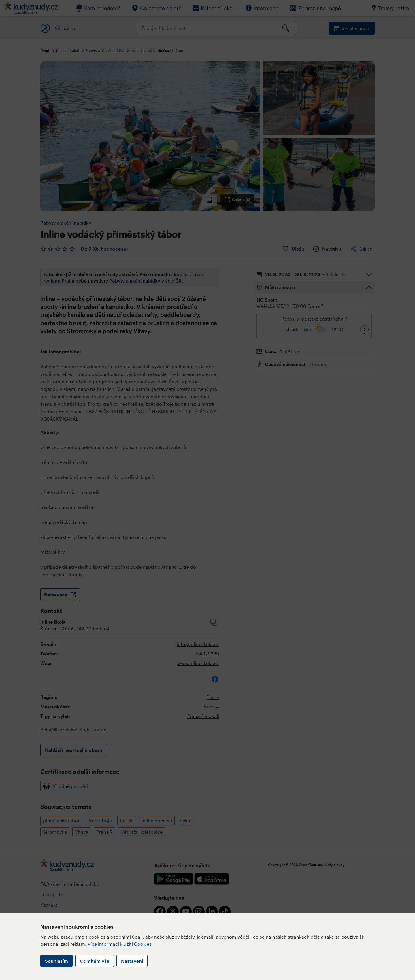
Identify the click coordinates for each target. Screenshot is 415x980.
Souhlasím (56, 961)
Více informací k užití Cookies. (120, 944)
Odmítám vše (95, 961)
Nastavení (132, 961)
